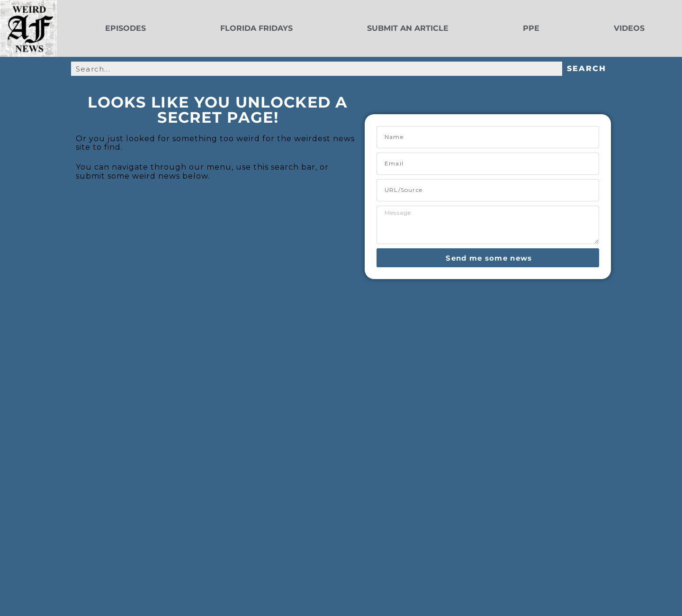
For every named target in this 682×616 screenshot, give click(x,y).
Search (587, 68)
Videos (629, 28)
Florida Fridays (256, 28)
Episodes (126, 28)
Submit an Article (408, 28)
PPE (531, 28)
